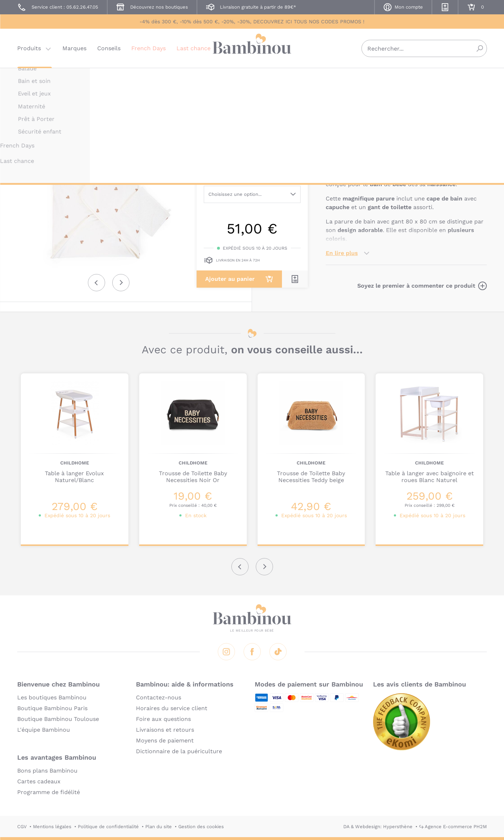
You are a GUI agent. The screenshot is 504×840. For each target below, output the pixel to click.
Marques (74, 48)
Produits (29, 48)
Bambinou (252, 48)
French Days (149, 48)
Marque (377, 154)
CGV (22, 827)
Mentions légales (52, 827)
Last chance (194, 48)
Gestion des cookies (201, 827)
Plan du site (159, 827)
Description (342, 154)
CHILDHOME (340, 78)
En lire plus (342, 253)
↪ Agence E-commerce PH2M (453, 827)
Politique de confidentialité (108, 827)
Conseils (109, 48)
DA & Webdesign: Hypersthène (378, 827)
